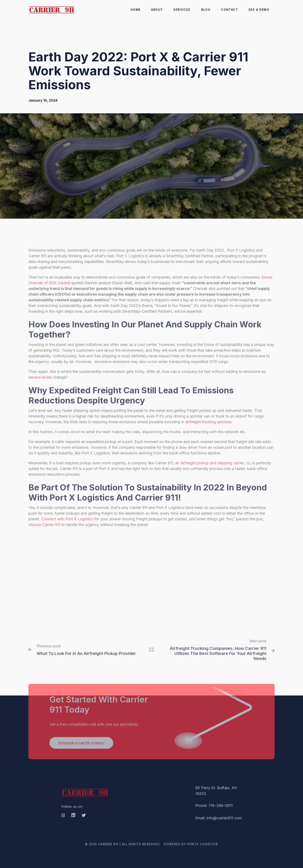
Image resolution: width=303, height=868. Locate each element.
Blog (206, 10)
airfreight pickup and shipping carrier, (213, 468)
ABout (157, 10)
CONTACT (229, 10)
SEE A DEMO (259, 10)
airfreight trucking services (208, 427)
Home (136, 10)
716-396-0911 (221, 811)
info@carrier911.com (224, 823)
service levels (40, 383)
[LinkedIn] (73, 821)
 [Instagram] (63, 821)
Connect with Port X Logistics (67, 524)
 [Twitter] (84, 821)
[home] (51, 10)
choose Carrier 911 (44, 530)
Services (182, 10)
